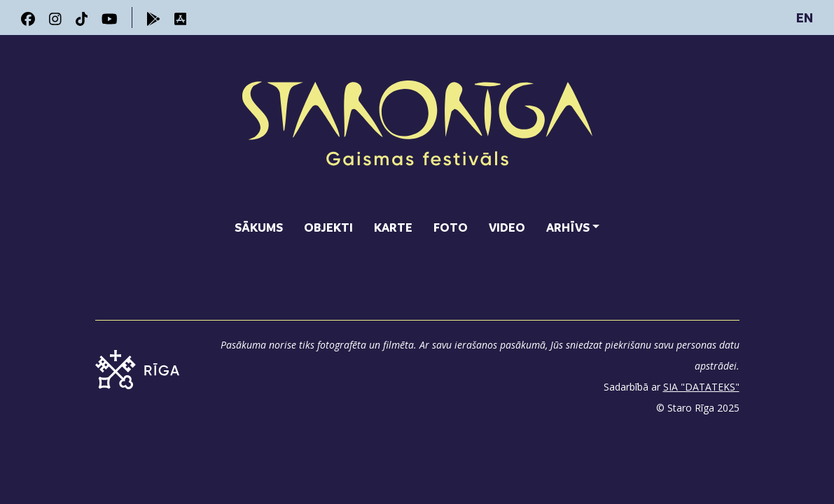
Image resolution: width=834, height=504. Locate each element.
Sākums (259, 227)
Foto (451, 227)
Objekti (328, 227)
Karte (393, 227)
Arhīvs (568, 227)
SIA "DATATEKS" (701, 387)
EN (805, 17)
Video (507, 227)
